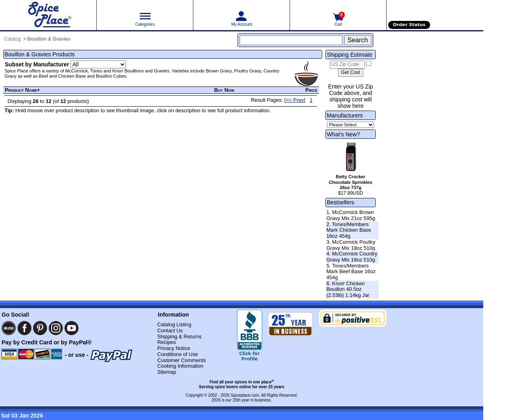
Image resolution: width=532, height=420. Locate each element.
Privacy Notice (174, 348)
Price (311, 90)
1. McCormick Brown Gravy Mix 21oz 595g (351, 215)
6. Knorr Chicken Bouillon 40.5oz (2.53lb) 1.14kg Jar (348, 289)
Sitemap (167, 372)
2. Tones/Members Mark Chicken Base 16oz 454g (349, 230)
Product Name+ (22, 90)
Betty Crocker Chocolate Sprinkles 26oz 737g (351, 182)
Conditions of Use (177, 354)
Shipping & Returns (179, 337)
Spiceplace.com (245, 395)
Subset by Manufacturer (37, 64)
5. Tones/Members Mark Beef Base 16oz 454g (351, 272)
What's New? (343, 134)
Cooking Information (180, 366)
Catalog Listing (174, 324)
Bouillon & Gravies (49, 39)
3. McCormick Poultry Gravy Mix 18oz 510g (351, 245)
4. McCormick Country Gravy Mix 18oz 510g (352, 257)
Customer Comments (181, 360)
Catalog (12, 39)
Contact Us (170, 330)
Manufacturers (345, 115)
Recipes (166, 342)
